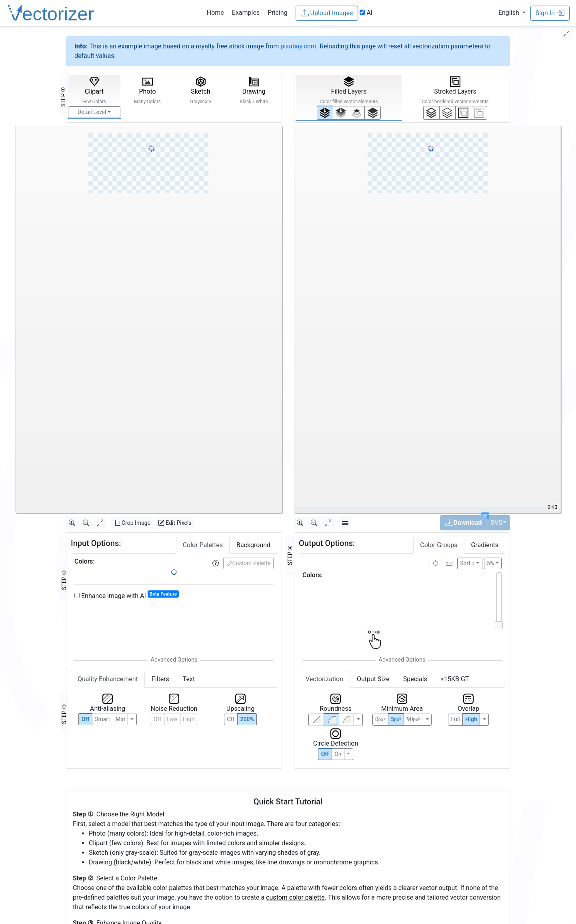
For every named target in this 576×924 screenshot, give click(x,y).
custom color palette (295, 897)
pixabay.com (298, 46)
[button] (512, 13)
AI (366, 13)
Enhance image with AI (127, 595)
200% (247, 719)
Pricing (278, 13)
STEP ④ (290, 555)
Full (455, 719)
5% (490, 563)
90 (413, 719)
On (338, 754)
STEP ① (63, 97)
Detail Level (92, 112)
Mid (120, 719)
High (189, 719)
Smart (102, 719)
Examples (246, 13)
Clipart (94, 90)
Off (325, 754)
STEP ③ (64, 714)
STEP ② (64, 580)
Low (172, 719)
